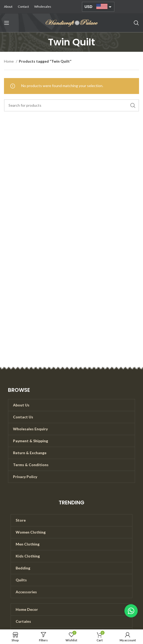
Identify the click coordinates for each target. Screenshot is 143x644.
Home (9, 61)
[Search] (136, 23)
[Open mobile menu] (7, 23)
